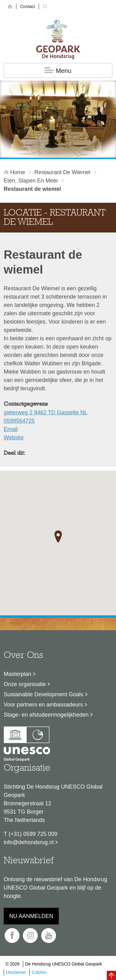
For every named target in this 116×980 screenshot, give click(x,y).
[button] (58, 537)
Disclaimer (16, 972)
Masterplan (17, 674)
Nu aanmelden (31, 916)
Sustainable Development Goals (43, 694)
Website (14, 438)
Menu (58, 71)
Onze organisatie (25, 684)
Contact (28, 6)
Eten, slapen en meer (31, 181)
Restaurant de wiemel (62, 172)
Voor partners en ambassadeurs (43, 705)
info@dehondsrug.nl (29, 842)
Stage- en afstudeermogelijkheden (46, 715)
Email (11, 429)
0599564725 (19, 421)
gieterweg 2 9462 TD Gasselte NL (46, 413)
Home (15, 172)
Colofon (39, 972)
